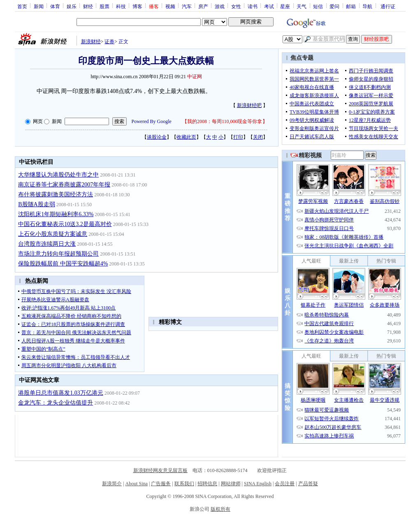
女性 (236, 6)
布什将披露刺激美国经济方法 (56, 194)
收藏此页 (186, 137)
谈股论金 (157, 137)
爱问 (334, 6)
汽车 (187, 6)
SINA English (258, 484)
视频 (170, 6)
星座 (285, 6)
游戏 (220, 6)
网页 (38, 121)
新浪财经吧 (249, 105)
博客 (137, 6)
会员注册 (285, 484)
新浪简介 (112, 484)
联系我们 (184, 484)
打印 (238, 137)
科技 (121, 6)
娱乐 (72, 6)
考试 (269, 6)
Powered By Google (152, 121)
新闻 (39, 6)
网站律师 (231, 484)
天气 (302, 6)
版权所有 (220, 509)
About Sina (137, 484)
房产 (203, 6)
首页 (22, 6)
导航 (367, 6)
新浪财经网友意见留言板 (160, 470)
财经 (88, 6)
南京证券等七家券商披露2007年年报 (64, 185)
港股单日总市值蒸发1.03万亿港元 (61, 393)
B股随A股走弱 (36, 204)
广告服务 (161, 484)
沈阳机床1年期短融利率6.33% (56, 214)
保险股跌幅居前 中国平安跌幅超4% (63, 264)
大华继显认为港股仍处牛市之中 (58, 175)
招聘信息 (207, 484)
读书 (253, 6)
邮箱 (351, 6)
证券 (109, 42)
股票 (104, 6)
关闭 (258, 137)
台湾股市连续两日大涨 (47, 244)
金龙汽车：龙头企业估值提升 (56, 403)
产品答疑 (308, 484)
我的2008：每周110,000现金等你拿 (225, 121)
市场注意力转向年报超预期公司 (58, 254)
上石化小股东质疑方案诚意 (53, 234)
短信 (318, 6)
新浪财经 (91, 42)
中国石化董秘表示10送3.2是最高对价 (65, 224)
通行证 (388, 6)
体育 (55, 6)
